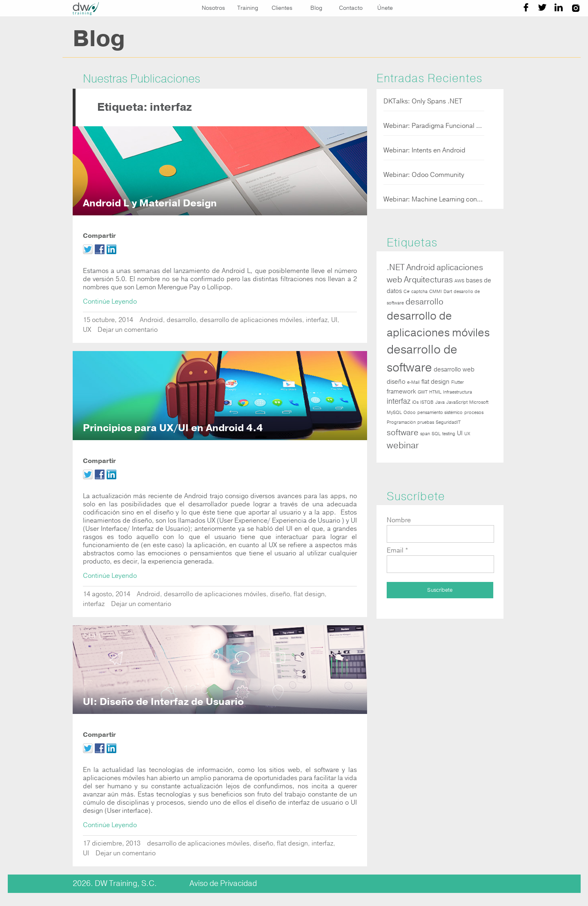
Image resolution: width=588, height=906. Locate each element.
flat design (309, 594)
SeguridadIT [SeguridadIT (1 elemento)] (448, 422)
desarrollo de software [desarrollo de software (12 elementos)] (422, 359)
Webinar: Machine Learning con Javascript (434, 199)
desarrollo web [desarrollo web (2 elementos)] (454, 369)
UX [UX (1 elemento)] (467, 434)
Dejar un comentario (128, 330)
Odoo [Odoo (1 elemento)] (410, 413)
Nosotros (213, 8)
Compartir (99, 236)
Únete (385, 8)
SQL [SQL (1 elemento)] (436, 434)
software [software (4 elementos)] (403, 433)
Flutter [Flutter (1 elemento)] (458, 382)
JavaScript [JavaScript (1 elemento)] (457, 402)
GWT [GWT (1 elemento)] (423, 392)
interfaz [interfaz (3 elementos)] (399, 402)
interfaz (317, 320)
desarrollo (181, 320)
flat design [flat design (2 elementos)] (435, 382)
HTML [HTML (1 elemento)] (435, 392)
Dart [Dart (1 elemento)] (448, 292)
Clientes (282, 8)
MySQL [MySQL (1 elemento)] (394, 413)
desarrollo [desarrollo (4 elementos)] (424, 302)
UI (334, 320)
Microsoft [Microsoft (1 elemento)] (479, 402)
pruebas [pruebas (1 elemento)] (426, 422)
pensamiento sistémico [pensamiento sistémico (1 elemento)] (440, 413)
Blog (316, 8)
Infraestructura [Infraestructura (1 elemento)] (458, 392)
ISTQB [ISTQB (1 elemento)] (427, 402)
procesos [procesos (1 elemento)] (474, 413)
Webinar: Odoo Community (424, 175)
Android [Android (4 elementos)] (421, 267)
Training (248, 8)
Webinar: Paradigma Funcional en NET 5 (434, 126)
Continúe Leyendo (110, 302)
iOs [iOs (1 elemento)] (415, 402)
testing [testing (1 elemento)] (449, 434)
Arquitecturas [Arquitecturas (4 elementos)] (428, 280)
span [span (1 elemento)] (425, 434)
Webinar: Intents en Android (424, 150)
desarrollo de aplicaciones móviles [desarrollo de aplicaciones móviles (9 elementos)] (438, 324)
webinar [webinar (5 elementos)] (403, 445)
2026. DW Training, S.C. (115, 884)
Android (151, 320)
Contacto (351, 8)
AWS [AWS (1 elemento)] (459, 281)
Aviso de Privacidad (223, 884)
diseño (280, 594)
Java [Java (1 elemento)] (440, 402)
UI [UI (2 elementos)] (460, 433)
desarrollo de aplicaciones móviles (251, 320)
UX (87, 330)
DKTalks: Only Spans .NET (423, 101)
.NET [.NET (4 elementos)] (396, 267)
